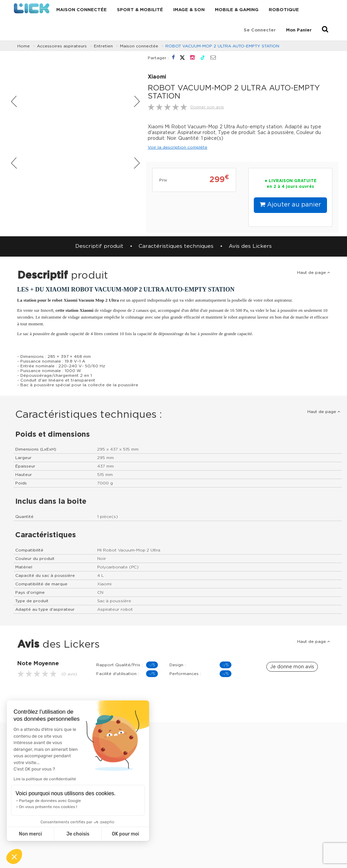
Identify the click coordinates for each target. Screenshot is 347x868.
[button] (14, 856)
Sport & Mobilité (140, 10)
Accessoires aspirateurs (62, 46)
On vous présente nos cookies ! (48, 807)
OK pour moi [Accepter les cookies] (126, 834)
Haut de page (314, 273)
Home (24, 46)
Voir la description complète (178, 147)
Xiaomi (157, 77)
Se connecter (260, 30)
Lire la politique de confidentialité (45, 779)
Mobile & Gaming (237, 10)
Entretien (103, 46)
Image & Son (189, 10)
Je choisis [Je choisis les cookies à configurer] (78, 834)
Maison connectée (81, 10)
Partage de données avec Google (50, 801)
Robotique (284, 10)
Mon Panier (299, 30)
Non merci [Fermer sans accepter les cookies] (30, 834)
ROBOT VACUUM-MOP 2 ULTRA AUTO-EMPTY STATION (222, 46)
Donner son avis (207, 107)
